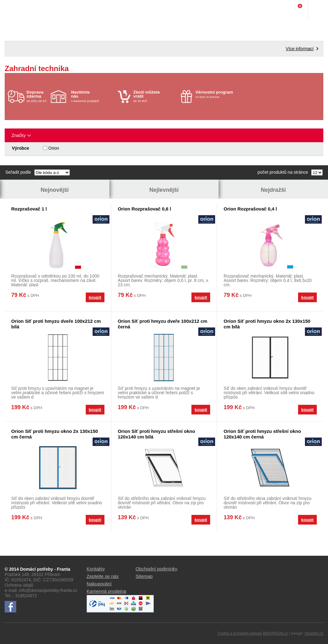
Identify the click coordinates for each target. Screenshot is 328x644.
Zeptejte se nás (103, 576)
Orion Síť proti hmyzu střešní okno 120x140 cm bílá (157, 434)
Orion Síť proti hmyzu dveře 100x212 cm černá (163, 324)
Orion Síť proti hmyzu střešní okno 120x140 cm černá (262, 434)
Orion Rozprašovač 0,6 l (145, 209)
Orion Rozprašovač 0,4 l (250, 209)
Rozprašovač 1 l (29, 209)
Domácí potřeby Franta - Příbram (18, 11)
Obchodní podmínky (157, 569)
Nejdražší (273, 190)
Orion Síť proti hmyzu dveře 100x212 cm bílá (56, 324)
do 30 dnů (155, 96)
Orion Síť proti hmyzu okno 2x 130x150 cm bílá (267, 324)
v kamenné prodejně (93, 96)
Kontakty (96, 569)
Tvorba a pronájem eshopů (240, 633)
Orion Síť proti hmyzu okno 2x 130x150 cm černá (55, 434)
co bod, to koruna (217, 94)
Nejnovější (55, 190)
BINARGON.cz (275, 633)
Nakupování (99, 584)
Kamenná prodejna (106, 591)
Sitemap (144, 576)
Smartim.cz (314, 633)
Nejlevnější (164, 190)
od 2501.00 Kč (38, 96)
